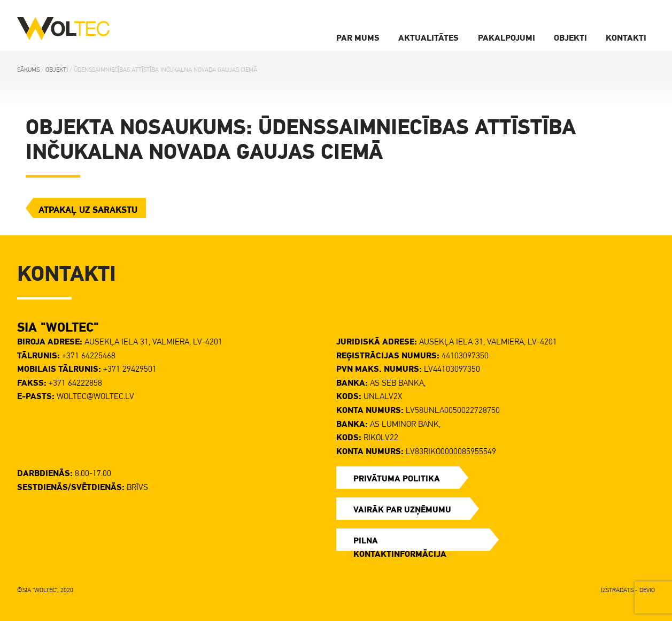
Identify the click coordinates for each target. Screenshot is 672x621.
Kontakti (626, 37)
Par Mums (358, 37)
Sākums (28, 70)
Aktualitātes (428, 37)
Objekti (570, 37)
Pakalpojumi (507, 37)
